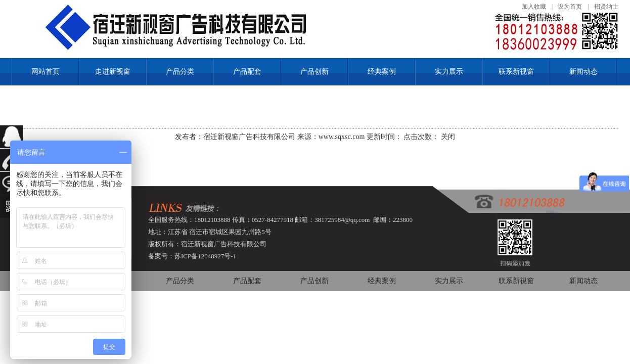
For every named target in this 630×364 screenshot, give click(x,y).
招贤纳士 (606, 7)
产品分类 (180, 72)
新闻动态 (583, 72)
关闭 (448, 137)
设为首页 (570, 7)
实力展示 (449, 72)
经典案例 (382, 72)
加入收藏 (534, 7)
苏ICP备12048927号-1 (205, 256)
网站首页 (46, 72)
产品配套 (247, 72)
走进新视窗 (113, 72)
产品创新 (314, 72)
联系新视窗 (516, 72)
